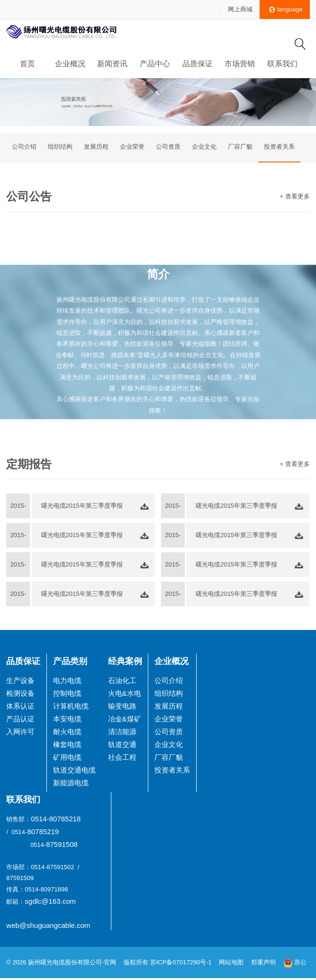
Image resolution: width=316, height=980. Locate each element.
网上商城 (240, 9)
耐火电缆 (67, 733)
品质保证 (198, 64)
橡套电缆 (67, 746)
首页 (27, 64)
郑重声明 (264, 964)
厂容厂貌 (240, 148)
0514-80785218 (56, 820)
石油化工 (122, 682)
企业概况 (70, 64)
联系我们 (282, 64)
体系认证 (20, 707)
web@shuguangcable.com (48, 927)
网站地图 (231, 964)
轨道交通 (122, 746)
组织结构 (60, 148)
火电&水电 (125, 695)
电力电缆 (67, 682)
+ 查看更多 (294, 198)
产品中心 (155, 64)
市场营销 (240, 64)
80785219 (43, 833)
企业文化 (204, 148)
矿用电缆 (67, 759)
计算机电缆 (71, 707)
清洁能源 (122, 733)
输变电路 (122, 707)
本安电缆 (67, 720)
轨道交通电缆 (74, 771)
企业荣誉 (132, 148)
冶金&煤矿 (125, 720)
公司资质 (168, 148)
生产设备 (20, 682)
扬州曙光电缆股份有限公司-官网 (72, 964)
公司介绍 (24, 148)
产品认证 (20, 720)
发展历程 (96, 148)
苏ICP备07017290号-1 (181, 964)
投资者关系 (279, 148)
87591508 (62, 846)
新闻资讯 (112, 64)
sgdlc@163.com (50, 903)
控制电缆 (67, 695)
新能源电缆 (71, 784)
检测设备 (20, 695)
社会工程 (122, 759)
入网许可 (20, 733)
